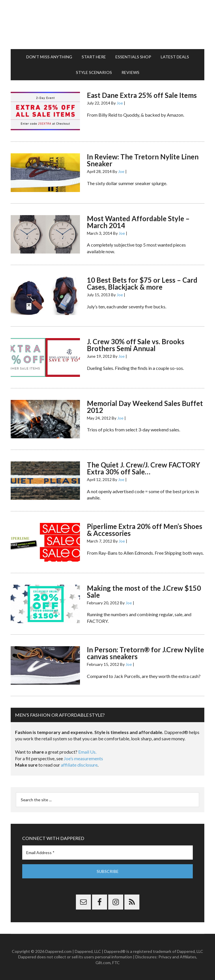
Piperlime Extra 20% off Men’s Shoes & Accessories (145, 530)
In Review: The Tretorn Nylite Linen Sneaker (143, 160)
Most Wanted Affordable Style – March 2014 (138, 222)
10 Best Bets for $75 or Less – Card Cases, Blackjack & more (142, 283)
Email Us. (87, 752)
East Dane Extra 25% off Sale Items (142, 95)
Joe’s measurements (83, 758)
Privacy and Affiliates (177, 957)
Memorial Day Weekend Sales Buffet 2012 (145, 407)
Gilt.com (103, 963)
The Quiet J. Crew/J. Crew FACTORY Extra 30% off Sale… (143, 468)
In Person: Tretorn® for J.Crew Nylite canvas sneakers (145, 653)
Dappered (108, 25)
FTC (116, 963)
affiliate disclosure (79, 765)
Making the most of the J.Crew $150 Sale (144, 591)
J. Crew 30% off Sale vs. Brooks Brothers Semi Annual (136, 345)
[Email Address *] (108, 853)
